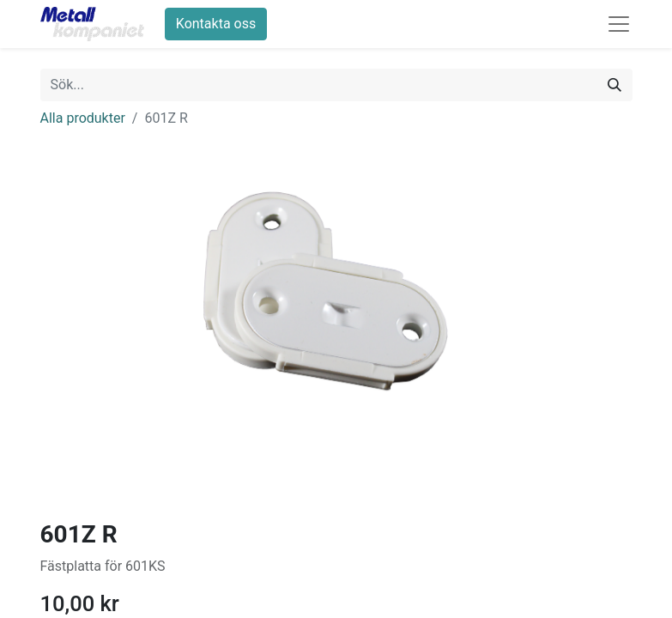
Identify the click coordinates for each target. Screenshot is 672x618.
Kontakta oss (216, 24)
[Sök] (614, 85)
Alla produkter (83, 118)
